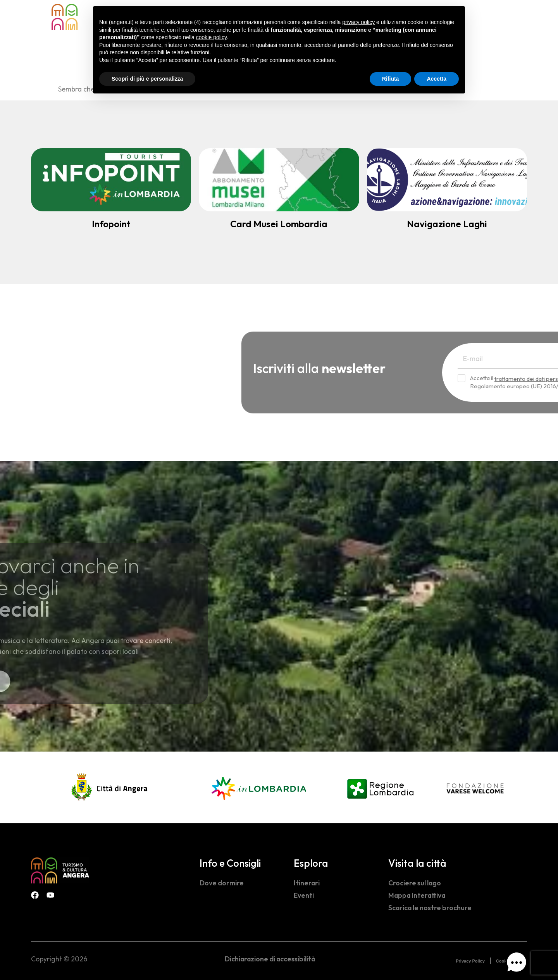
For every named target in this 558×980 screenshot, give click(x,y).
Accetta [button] (437, 79)
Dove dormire (222, 883)
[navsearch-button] (492, 16)
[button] (517, 964)
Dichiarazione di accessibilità (270, 959)
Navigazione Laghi (447, 224)
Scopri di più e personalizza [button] (147, 79)
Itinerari (307, 883)
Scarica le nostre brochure (430, 908)
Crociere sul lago (415, 883)
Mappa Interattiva (417, 895)
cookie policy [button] (211, 37)
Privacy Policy (470, 961)
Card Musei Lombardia (279, 224)
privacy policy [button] (358, 22)
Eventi (304, 895)
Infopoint (111, 224)
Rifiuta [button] (391, 79)
